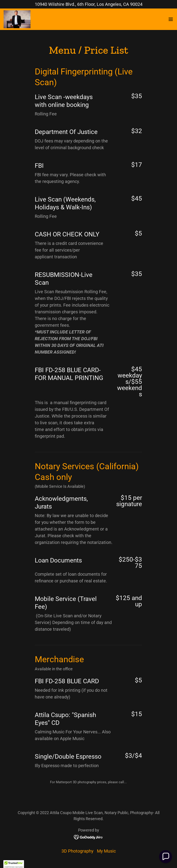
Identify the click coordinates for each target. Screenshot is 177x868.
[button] (171, 19)
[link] (17, 19)
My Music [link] (106, 851)
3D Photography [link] (77, 851)
